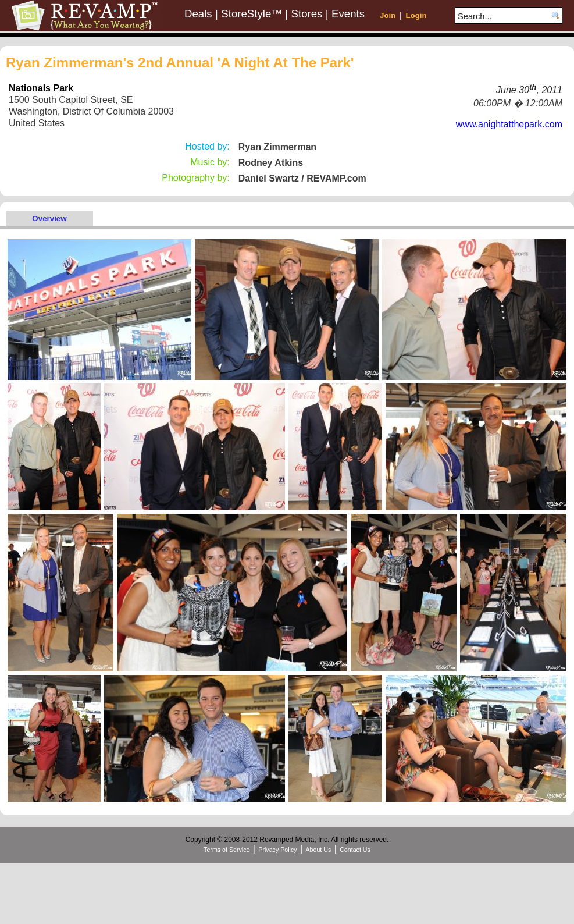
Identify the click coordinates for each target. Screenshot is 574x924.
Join (388, 15)
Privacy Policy (277, 850)
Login (416, 15)
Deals (198, 14)
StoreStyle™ (252, 14)
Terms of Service (227, 850)
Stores (307, 14)
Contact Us (355, 850)
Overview (49, 218)
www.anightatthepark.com (509, 124)
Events (348, 14)
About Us (318, 850)
